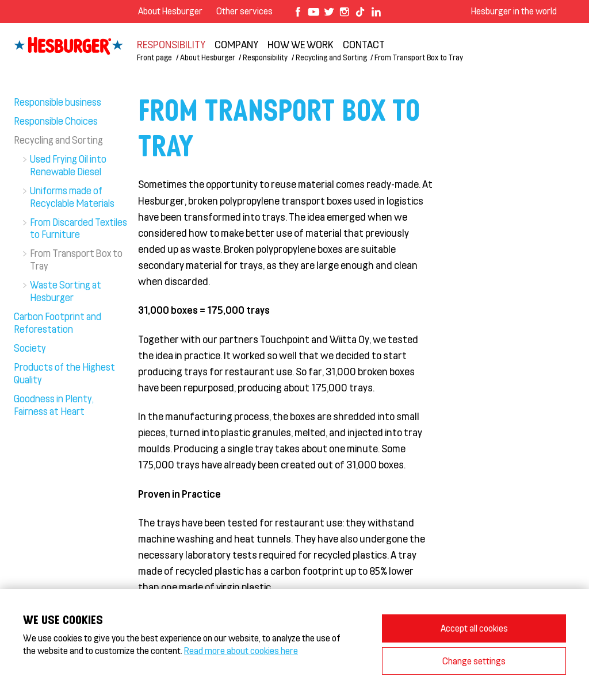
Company (236, 44)
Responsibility (171, 44)
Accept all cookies (474, 628)
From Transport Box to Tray (419, 57)
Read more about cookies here (241, 650)
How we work (301, 44)
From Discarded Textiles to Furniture (79, 228)
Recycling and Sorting (331, 57)
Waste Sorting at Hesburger (66, 291)
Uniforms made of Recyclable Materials (72, 197)
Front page (154, 57)
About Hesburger (170, 11)
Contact (364, 44)
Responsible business (58, 102)
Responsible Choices (56, 121)
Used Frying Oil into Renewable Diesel (68, 165)
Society (30, 348)
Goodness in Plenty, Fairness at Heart (54, 405)
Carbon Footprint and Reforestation (58, 322)
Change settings (474, 661)
